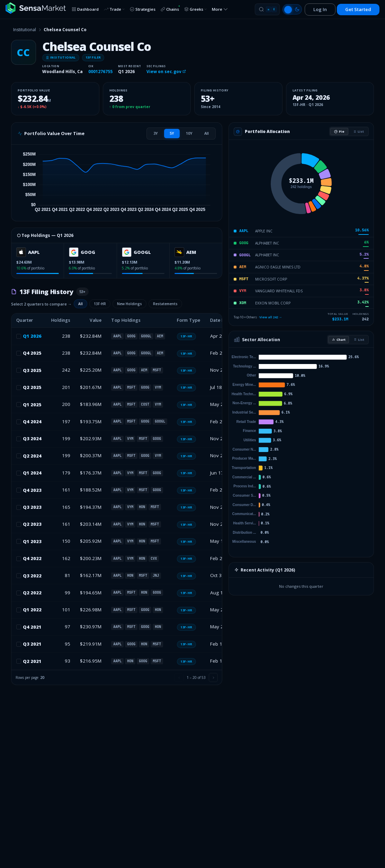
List (358, 131)
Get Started (358, 9)
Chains (170, 8)
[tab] (156, 133)
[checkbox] (19, 336)
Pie (339, 131)
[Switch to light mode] (292, 9)
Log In (320, 9)
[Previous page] (179, 677)
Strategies (143, 9)
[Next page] (213, 677)
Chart (339, 340)
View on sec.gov (166, 72)
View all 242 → (271, 317)
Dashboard (85, 9)
